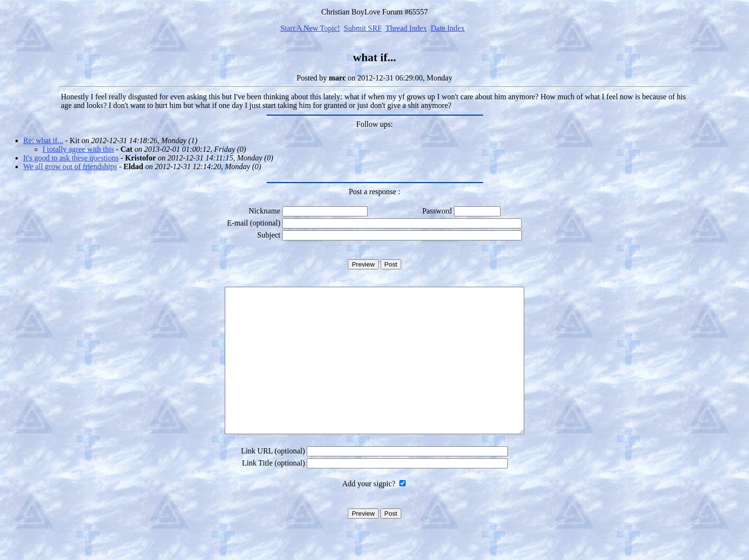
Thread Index (406, 28)
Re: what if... (43, 140)
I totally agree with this (78, 149)
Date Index (448, 28)
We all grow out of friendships (70, 167)
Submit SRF (363, 28)
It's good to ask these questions (71, 158)
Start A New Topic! (310, 28)
